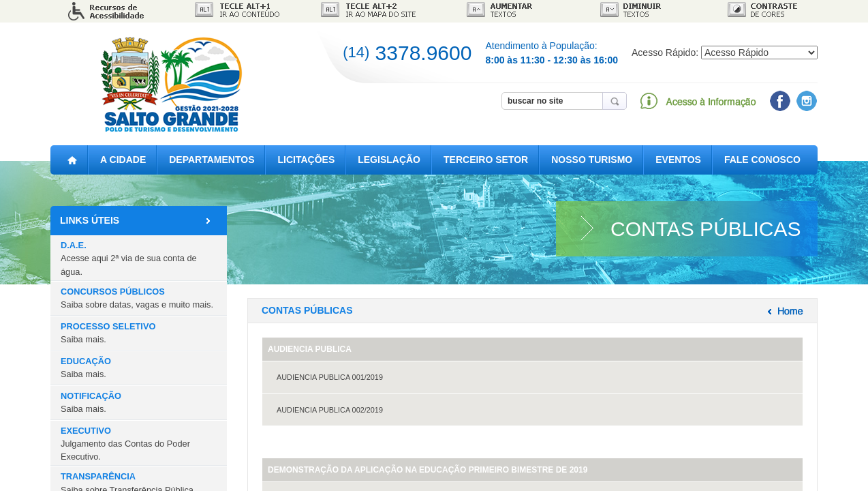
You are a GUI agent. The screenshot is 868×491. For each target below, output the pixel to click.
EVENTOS (678, 160)
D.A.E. (129, 258)
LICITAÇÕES (306, 160)
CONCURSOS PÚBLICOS (137, 298)
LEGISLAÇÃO (389, 160)
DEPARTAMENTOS (212, 160)
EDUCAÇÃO (86, 368)
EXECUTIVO (125, 444)
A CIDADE (123, 160)
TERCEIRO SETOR (486, 160)
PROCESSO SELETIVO (108, 333)
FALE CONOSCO (762, 160)
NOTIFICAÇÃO (91, 402)
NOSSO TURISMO (592, 160)
